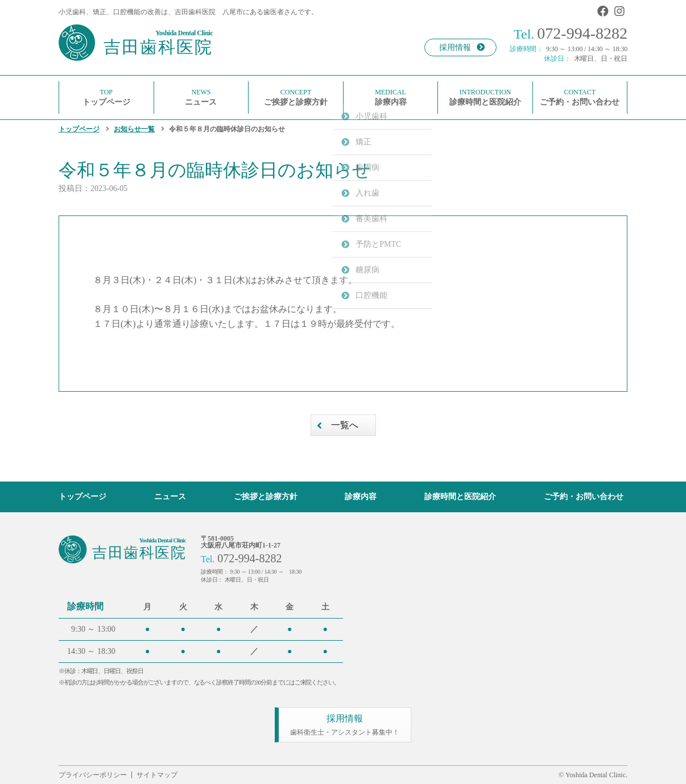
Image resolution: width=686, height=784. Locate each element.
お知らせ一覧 (134, 129)
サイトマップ (157, 775)
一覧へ (345, 425)
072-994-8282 (571, 33)
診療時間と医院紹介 (460, 497)
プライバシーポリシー (93, 775)
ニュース (170, 497)
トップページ (79, 129)
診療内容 (361, 497)
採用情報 (462, 47)
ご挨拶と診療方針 (266, 497)
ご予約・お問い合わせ (584, 497)
